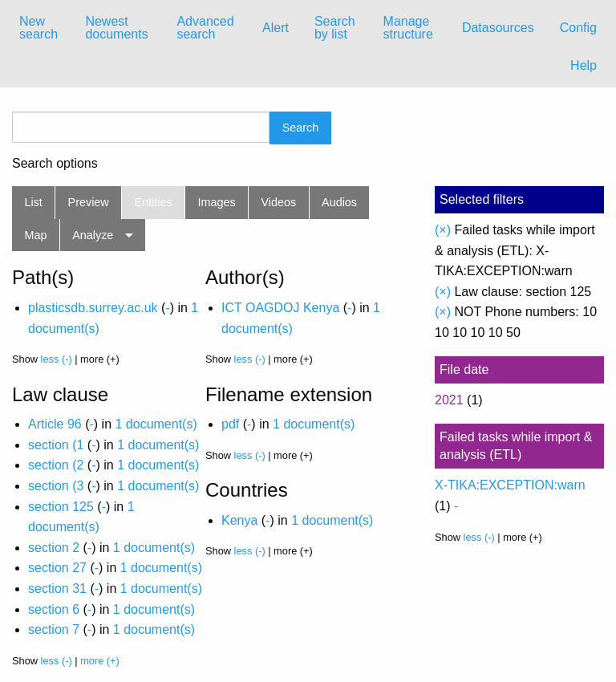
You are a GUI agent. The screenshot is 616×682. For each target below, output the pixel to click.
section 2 (54, 548)
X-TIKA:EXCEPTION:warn (510, 485)
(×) (443, 230)
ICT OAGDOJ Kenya (280, 308)
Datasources (498, 28)
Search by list (335, 28)
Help (584, 65)
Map (35, 235)
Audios (339, 202)
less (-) (57, 359)
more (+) (100, 661)
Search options (55, 164)
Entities (154, 202)
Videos (279, 202)
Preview (89, 202)
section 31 (57, 589)
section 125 (61, 507)
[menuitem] (39, 28)
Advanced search (205, 28)
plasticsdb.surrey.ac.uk (93, 308)
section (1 (56, 445)
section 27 (57, 568)
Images (217, 202)
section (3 (56, 486)
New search (38, 28)
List (33, 202)
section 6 (54, 609)
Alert (276, 28)
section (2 (56, 465)
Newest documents (116, 28)
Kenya (239, 520)
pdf (230, 424)
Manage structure (408, 28)
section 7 (54, 629)
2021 (449, 400)
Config (578, 28)
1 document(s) (156, 424)
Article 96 (55, 424)
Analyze (93, 235)
